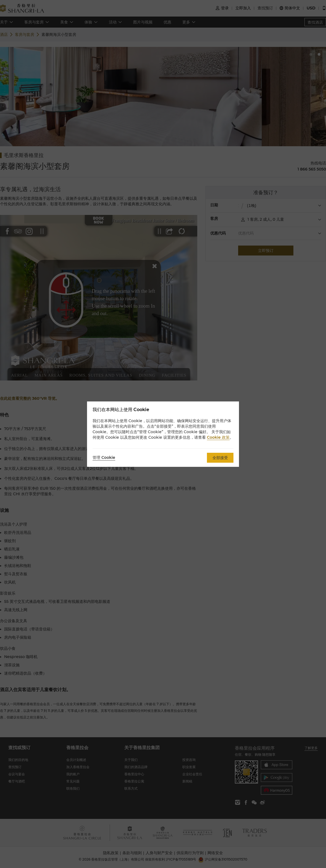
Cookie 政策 (218, 437)
